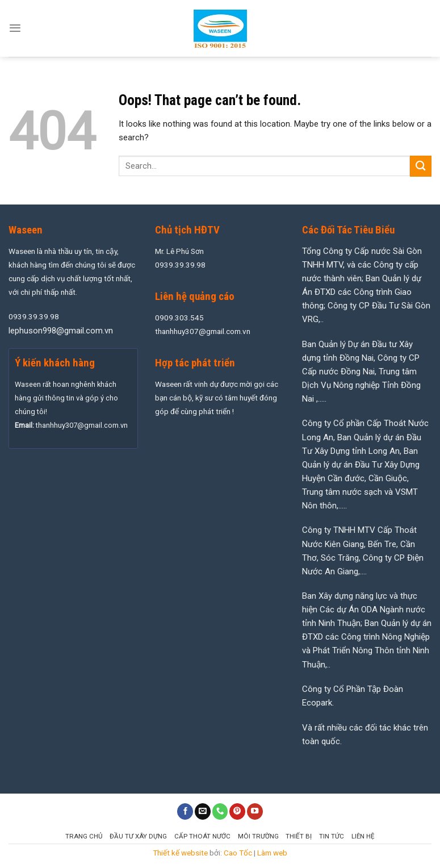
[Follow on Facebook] (185, 811)
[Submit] (421, 166)
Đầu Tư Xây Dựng (138, 836)
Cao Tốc (238, 853)
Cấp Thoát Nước (202, 836)
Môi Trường (258, 836)
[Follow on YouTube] (255, 811)
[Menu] (15, 28)
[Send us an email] (203, 811)
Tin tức (332, 836)
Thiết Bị (299, 836)
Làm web (272, 853)
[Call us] (220, 811)
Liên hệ (363, 836)
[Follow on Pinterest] (237, 811)
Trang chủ (84, 836)
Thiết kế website (180, 853)
